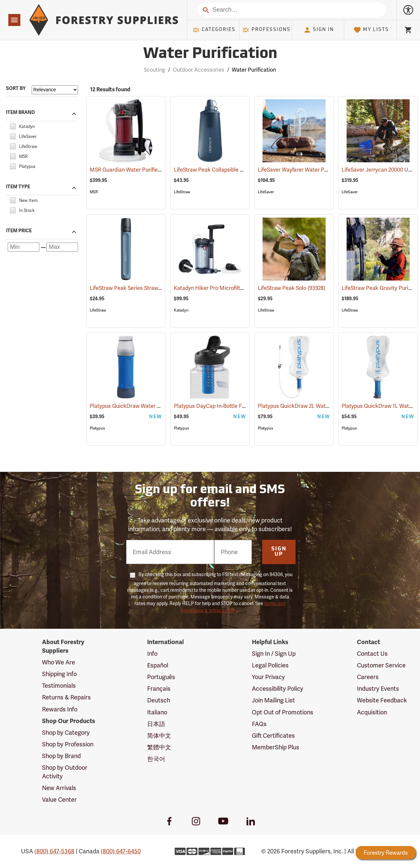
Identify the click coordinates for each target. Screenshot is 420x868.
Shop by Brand (61, 756)
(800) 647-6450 (121, 851)
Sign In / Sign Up (274, 654)
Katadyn (181, 310)
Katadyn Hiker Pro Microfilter (219, 288)
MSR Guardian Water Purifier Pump (142, 170)
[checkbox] (13, 125)
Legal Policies (270, 665)
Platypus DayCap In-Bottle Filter (222, 406)
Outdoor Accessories (198, 70)
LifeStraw (182, 192)
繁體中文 (159, 747)
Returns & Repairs (66, 697)
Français (159, 689)
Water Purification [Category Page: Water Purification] (210, 54)
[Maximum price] (62, 247)
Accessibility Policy (278, 689)
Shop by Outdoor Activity (65, 772)
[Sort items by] (55, 90)
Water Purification (254, 70)
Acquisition (372, 712)
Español (158, 665)
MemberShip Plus (276, 747)
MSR (94, 192)
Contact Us (372, 654)
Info (152, 654)
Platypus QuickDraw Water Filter (139, 406)
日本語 (156, 724)
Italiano (157, 712)
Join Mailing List (273, 700)
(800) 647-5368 (54, 851)
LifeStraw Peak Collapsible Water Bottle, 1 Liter (241, 170)
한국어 (156, 759)
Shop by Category (66, 733)
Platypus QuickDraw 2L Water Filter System (320, 406)
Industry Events (378, 689)
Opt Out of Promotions (283, 712)
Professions (266, 30)
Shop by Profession (68, 744)
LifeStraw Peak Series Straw (133, 288)
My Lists (371, 30)
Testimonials (59, 686)
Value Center (59, 800)
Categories (214, 30)
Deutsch (159, 700)
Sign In (319, 30)
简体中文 (159, 736)
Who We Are (59, 662)
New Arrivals (59, 788)
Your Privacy (268, 677)
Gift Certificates (273, 736)
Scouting (154, 70)
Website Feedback (382, 700)
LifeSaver (266, 192)
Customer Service (381, 665)
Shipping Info (59, 674)
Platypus (97, 428)
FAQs (259, 724)
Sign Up (279, 552)
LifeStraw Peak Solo (292, 288)
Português (161, 677)
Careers (368, 677)
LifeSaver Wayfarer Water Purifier (308, 170)
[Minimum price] (24, 247)
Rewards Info (60, 709)
